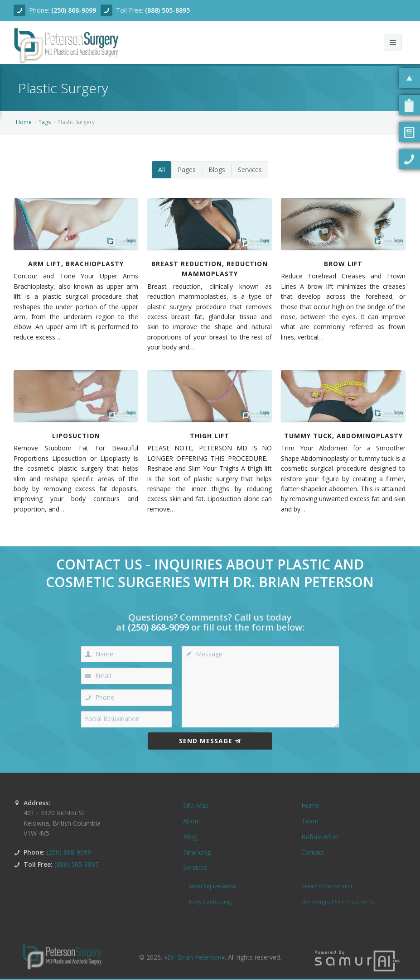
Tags (45, 122)
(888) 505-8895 (167, 10)
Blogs (217, 170)
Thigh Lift (210, 436)
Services (250, 170)
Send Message (210, 741)
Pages (187, 170)
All (162, 170)
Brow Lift (343, 264)
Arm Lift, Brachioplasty (76, 264)
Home (24, 122)
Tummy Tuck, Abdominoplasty (343, 436)
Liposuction (76, 436)
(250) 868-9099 (74, 10)
